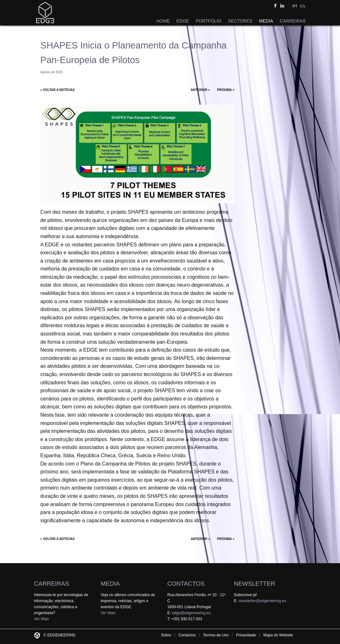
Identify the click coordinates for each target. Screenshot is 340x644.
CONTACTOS (186, 584)
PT (295, 6)
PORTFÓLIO (208, 21)
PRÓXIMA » (226, 90)
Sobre (166, 635)
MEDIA (266, 21)
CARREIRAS (293, 21)
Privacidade (246, 635)
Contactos (187, 635)
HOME (163, 21)
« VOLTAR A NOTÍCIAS (57, 90)
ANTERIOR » (200, 90)
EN (303, 6)
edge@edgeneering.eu (191, 613)
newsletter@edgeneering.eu (262, 601)
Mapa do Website (278, 635)
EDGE (183, 21)
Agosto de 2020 (51, 72)
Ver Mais (41, 619)
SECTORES (240, 21)
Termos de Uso (216, 635)
